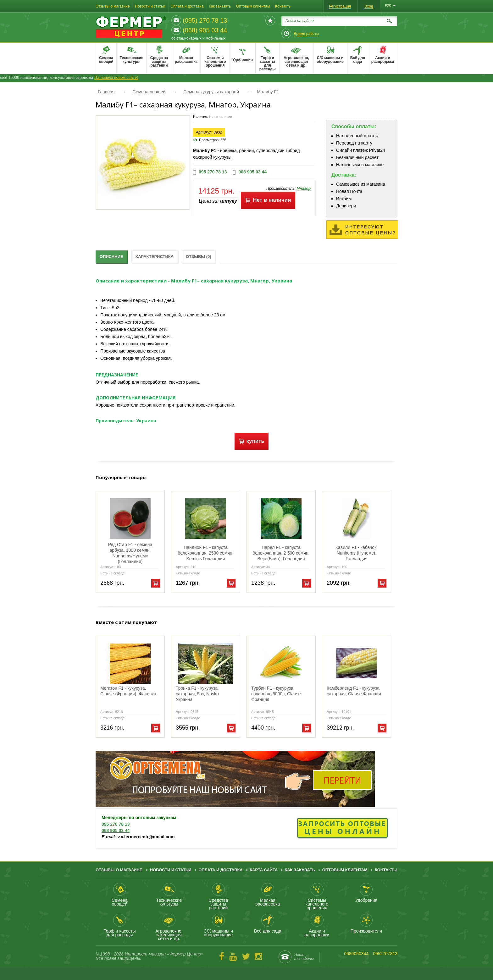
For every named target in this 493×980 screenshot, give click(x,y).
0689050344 (356, 954)
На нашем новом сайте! (132, 77)
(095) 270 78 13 (205, 20)
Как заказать (220, 6)
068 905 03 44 (252, 172)
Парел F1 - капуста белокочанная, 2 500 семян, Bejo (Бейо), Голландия (281, 553)
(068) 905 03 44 (205, 30)
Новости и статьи (150, 6)
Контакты (283, 6)
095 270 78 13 (213, 172)
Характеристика (155, 257)
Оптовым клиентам (253, 6)
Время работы (306, 34)
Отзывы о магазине (113, 6)
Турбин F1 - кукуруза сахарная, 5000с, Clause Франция (276, 694)
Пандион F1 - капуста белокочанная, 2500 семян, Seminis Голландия (205, 553)
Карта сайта (264, 870)
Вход (369, 6)
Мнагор (304, 189)
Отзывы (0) (199, 257)
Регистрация (340, 6)
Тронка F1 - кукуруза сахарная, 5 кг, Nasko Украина (197, 694)
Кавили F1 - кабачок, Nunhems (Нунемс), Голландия (357, 553)
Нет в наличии (268, 200)
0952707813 (385, 954)
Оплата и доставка (187, 6)
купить (252, 441)
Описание (111, 257)
